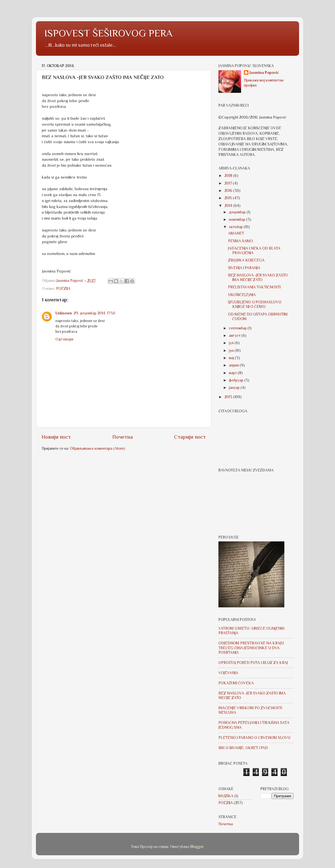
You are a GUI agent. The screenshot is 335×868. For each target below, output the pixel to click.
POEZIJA (63, 289)
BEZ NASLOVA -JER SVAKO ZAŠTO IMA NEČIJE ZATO (258, 277)
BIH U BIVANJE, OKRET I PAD (243, 748)
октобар (236, 227)
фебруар (237, 380)
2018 (229, 176)
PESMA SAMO (240, 241)
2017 (229, 183)
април (234, 365)
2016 (229, 191)
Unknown (64, 313)
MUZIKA (226, 796)
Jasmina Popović (264, 73)
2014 (229, 206)
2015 (229, 198)
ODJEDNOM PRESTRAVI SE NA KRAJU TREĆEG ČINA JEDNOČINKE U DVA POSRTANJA (251, 648)
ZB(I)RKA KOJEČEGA (246, 260)
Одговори (64, 339)
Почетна (123, 437)
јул (232, 343)
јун (232, 351)
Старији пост (190, 437)
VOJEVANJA (228, 673)
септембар (238, 328)
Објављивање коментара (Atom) (97, 448)
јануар (235, 388)
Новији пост (56, 437)
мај (232, 358)
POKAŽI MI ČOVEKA (236, 683)
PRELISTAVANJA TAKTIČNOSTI (254, 287)
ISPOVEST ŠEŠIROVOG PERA (109, 33)
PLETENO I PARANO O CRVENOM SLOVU (254, 738)
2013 (229, 397)
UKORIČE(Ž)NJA (242, 295)
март (233, 373)
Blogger (197, 847)
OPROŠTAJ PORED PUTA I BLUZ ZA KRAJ (253, 663)
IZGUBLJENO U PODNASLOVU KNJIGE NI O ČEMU (255, 304)
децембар (238, 212)
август (235, 336)
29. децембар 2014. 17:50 (94, 313)
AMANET (236, 233)
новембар (238, 219)
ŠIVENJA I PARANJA (244, 268)
